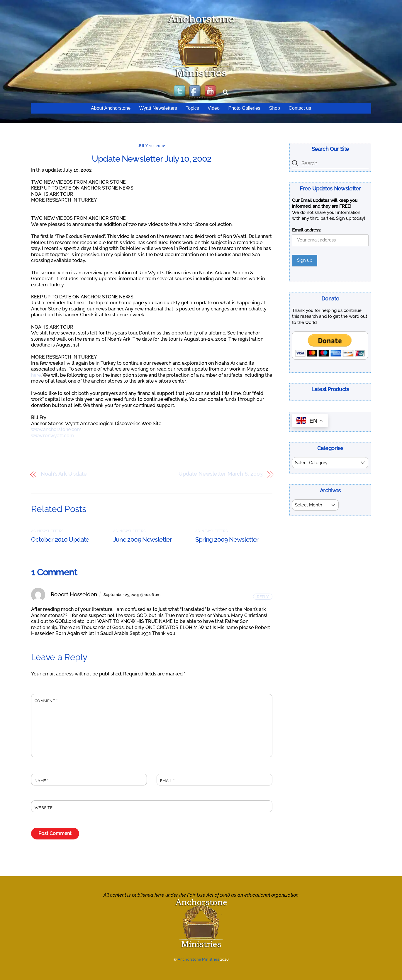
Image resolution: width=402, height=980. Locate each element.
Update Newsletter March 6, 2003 (220, 474)
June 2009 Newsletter (143, 539)
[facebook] (196, 91)
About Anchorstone (111, 108)
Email (167, 781)
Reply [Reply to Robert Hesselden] (263, 597)
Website (44, 808)
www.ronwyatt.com (52, 436)
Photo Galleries (244, 108)
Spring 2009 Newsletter (227, 539)
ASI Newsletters (47, 531)
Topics (192, 108)
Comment (46, 701)
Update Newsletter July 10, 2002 (152, 159)
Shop (274, 108)
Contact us (300, 108)
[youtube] (211, 91)
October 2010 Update (60, 539)
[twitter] (180, 91)
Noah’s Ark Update (64, 474)
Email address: (307, 230)
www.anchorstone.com (56, 429)
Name (42, 781)
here (36, 375)
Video (214, 108)
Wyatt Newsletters (158, 108)
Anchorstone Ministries (198, 959)
